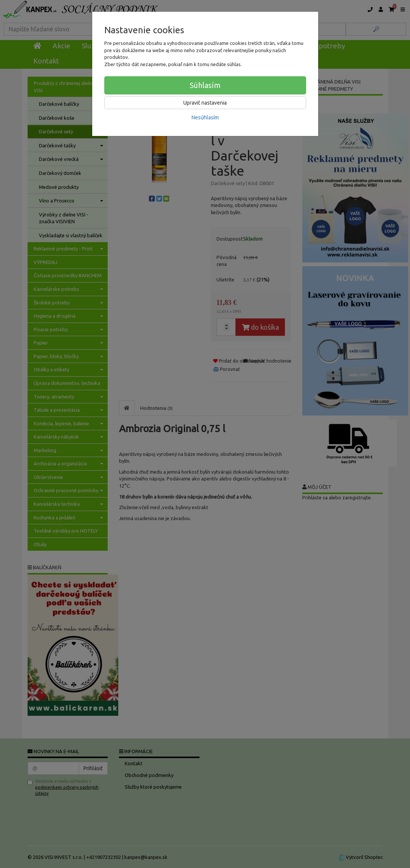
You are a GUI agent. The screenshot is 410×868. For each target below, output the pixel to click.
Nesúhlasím (205, 117)
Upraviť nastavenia (205, 103)
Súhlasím (205, 85)
